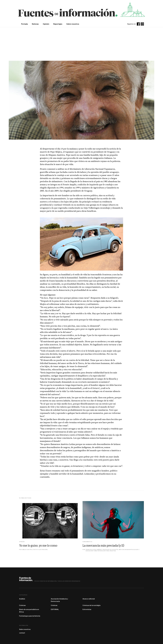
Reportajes (58, 24)
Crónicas (22, 605)
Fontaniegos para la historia (30, 616)
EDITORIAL (55, 609)
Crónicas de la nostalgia (91, 605)
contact (22, 633)
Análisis (22, 599)
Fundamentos (87, 542)
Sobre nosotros (25, 629)
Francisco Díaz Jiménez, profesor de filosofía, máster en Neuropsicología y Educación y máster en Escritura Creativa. (113, 550)
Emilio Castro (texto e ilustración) (35, 550)
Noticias (35, 24)
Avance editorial (89, 599)
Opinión (46, 24)
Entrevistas (87, 609)
